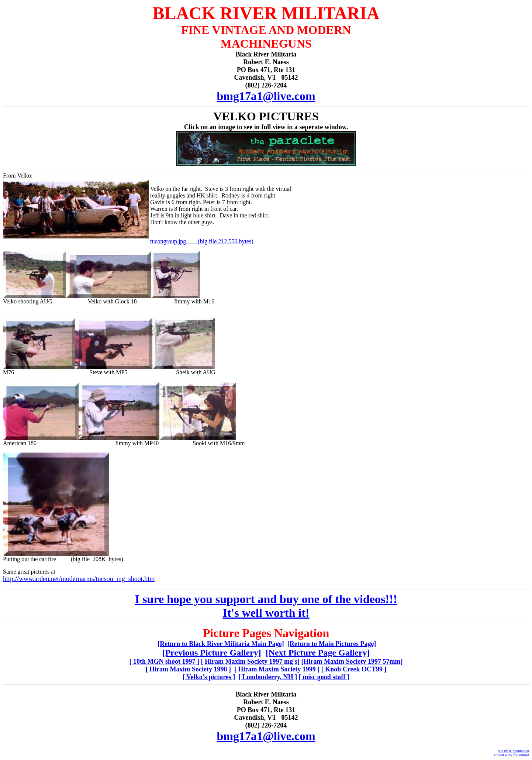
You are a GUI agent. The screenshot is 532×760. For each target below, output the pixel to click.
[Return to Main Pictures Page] (332, 644)
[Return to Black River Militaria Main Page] (221, 644)
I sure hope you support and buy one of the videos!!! (266, 599)
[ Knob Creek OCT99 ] (354, 669)
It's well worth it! (266, 613)
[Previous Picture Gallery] (211, 653)
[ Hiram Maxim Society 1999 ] (278, 669)
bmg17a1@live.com (266, 96)
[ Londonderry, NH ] (268, 677)
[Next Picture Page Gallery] (318, 653)
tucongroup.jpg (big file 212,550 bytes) (202, 241)
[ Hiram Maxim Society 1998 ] (188, 669)
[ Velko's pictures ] (209, 677)
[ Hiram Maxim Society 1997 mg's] (250, 661)
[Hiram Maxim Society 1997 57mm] (352, 661)
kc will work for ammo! (511, 755)
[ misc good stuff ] (324, 677)
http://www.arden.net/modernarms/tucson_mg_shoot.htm (79, 579)
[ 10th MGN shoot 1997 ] (165, 661)
